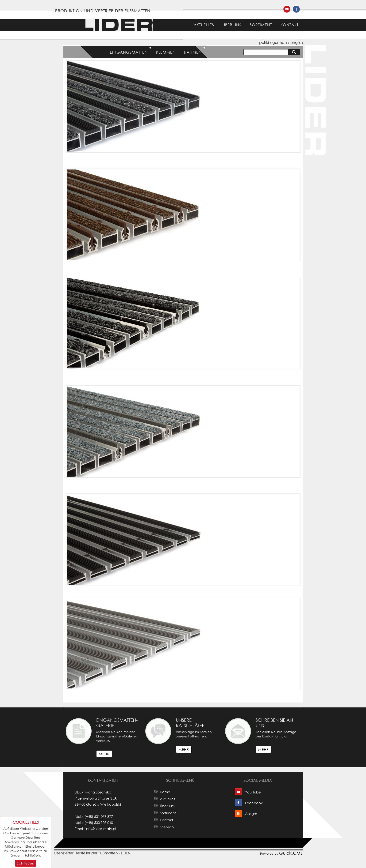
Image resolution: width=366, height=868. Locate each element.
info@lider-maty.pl (101, 829)
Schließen (26, 863)
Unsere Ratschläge (190, 723)
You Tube (253, 792)
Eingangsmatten (129, 52)
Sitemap (167, 827)
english (297, 42)
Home (181, 25)
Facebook (254, 803)
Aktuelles (204, 25)
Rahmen (193, 52)
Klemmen (166, 52)
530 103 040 (104, 823)
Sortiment (261, 25)
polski (264, 42)
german (280, 42)
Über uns (232, 25)
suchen (295, 52)
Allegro (251, 814)
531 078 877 (104, 816)
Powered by (281, 853)
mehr (104, 754)
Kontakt (290, 25)
